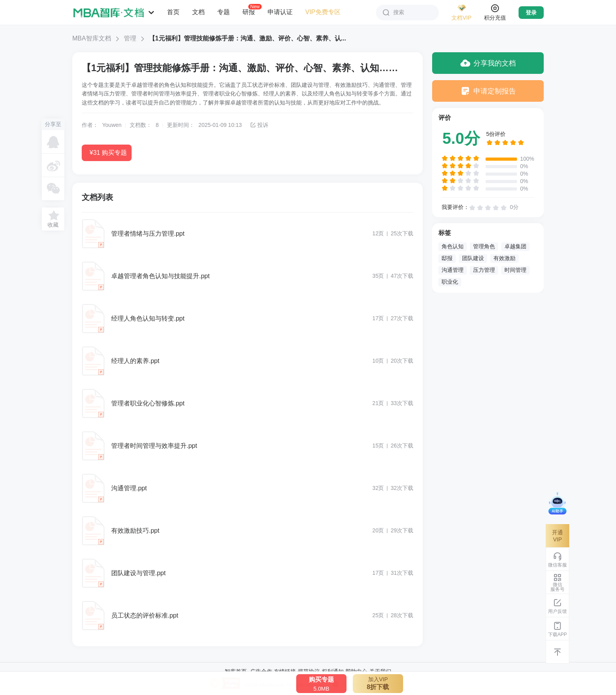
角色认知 (453, 246)
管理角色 (484, 246)
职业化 (450, 282)
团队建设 (473, 258)
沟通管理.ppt (129, 488)
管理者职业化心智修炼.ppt (148, 403)
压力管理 (484, 270)
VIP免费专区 (323, 12)
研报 (249, 12)
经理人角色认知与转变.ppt (148, 318)
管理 (130, 38)
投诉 (259, 125)
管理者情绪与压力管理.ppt (148, 234)
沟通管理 (453, 270)
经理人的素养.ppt (135, 361)
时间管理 (515, 270)
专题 (224, 12)
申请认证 (280, 12)
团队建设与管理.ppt (138, 573)
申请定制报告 (488, 91)
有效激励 (504, 258)
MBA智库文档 (92, 38)
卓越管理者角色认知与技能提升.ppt (160, 276)
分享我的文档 (488, 63)
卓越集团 (515, 246)
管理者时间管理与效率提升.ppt (154, 446)
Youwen (112, 125)
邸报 (447, 258)
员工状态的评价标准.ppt (145, 615)
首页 (173, 12)
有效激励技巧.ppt (135, 531)
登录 (531, 13)
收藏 (53, 225)
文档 (198, 12)
